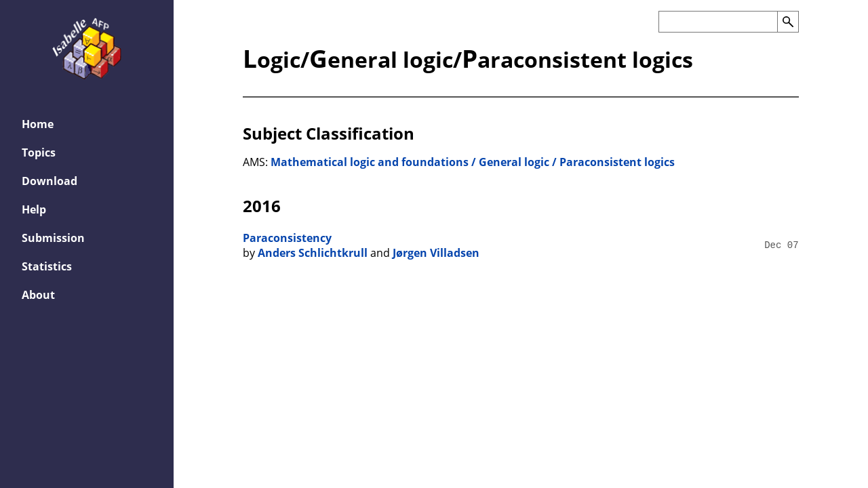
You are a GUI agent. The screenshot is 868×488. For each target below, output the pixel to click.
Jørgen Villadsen (436, 253)
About (38, 295)
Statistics (47, 266)
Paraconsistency (287, 238)
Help (34, 209)
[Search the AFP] (718, 22)
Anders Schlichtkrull (313, 253)
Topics (39, 152)
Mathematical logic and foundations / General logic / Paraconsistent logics (473, 162)
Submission (53, 238)
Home (38, 124)
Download (50, 181)
